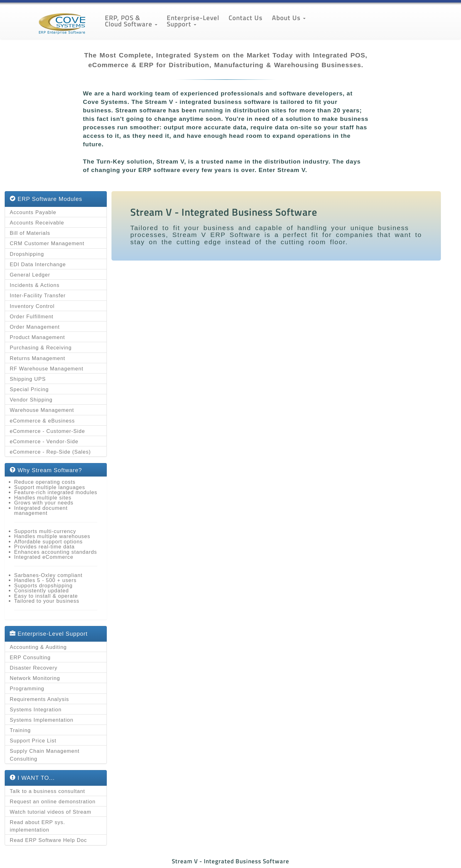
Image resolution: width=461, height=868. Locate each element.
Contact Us (246, 18)
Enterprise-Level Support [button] (193, 21)
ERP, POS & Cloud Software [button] (131, 21)
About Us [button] (289, 18)
